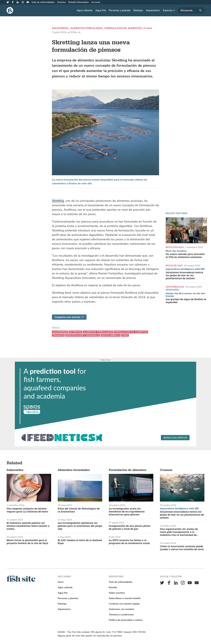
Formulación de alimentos (123, 28)
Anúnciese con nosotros (122, 609)
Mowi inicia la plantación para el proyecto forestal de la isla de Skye (27, 542)
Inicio (61, 582)
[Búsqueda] (191, 10)
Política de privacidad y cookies (126, 620)
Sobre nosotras (117, 593)
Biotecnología (175, 247)
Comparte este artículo (69, 317)
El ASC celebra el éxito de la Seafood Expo (80, 542)
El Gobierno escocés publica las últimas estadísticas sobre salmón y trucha (28, 526)
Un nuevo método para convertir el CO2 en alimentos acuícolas (185, 256)
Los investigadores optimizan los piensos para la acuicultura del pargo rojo (80, 526)
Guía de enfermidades (43, 2)
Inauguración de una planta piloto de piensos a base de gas (130, 528)
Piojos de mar (174, 266)
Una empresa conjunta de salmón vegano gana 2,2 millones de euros (27, 510)
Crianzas (58, 335)
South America (111, 335)
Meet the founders (176, 251)
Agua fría (101, 10)
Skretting (58, 201)
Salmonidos (60, 28)
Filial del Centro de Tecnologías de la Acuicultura (79, 510)
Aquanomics (153, 10)
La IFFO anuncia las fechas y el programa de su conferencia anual (129, 542)
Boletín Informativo (79, 2)
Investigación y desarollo (83, 335)
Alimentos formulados (87, 28)
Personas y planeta (120, 10)
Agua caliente (84, 10)
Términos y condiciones (121, 615)
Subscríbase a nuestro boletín (125, 598)
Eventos (62, 2)
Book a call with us (175, 438)
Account (96, 2)
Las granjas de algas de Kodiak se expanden (186, 301)
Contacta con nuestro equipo (124, 604)
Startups (138, 10)
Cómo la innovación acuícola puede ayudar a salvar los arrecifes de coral (182, 548)
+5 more (147, 28)
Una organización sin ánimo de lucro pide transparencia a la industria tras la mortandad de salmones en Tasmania (179, 532)
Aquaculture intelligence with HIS (185, 269)
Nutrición (75, 332)
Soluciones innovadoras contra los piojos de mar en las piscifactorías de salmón (184, 276)
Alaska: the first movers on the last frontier (185, 295)
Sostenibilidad (175, 287)
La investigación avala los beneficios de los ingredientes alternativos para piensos (127, 512)
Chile (125, 335)
